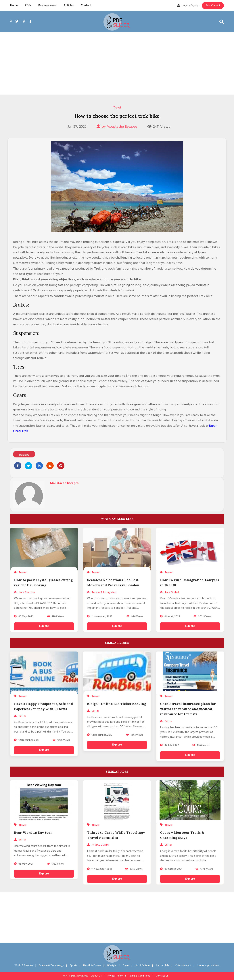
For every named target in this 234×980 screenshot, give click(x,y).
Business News (47, 5)
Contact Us (162, 976)
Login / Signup (188, 5)
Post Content (213, 5)
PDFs (28, 5)
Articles (69, 5)
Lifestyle (112, 965)
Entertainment (183, 965)
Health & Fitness (92, 965)
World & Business (24, 965)
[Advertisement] (117, 63)
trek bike (24, 455)
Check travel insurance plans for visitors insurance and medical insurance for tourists (188, 709)
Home (14, 5)
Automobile (163, 965)
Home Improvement (209, 965)
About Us (96, 976)
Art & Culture (143, 965)
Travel (117, 108)
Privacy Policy (115, 976)
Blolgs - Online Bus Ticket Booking (117, 704)
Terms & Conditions (139, 976)
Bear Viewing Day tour (33, 832)
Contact (86, 5)
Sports (73, 965)
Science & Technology (51, 965)
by (117, 127)
